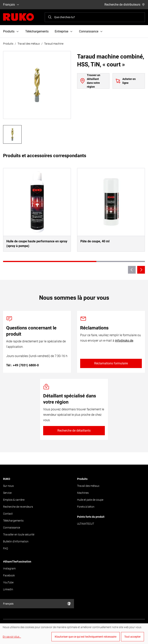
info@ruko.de (124, 341)
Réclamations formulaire (111, 363)
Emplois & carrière (14, 500)
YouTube (8, 582)
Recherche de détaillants (74, 431)
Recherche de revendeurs (18, 507)
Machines (83, 493)
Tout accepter (132, 637)
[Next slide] (141, 270)
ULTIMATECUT (86, 524)
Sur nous (8, 486)
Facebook (9, 575)
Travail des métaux (29, 44)
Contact (8, 514)
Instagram (9, 568)
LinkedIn (8, 589)
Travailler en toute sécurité (19, 535)
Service (7, 493)
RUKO (7, 479)
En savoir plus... (12, 637)
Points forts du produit (91, 517)
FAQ (5, 548)
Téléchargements (37, 31)
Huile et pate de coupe (90, 500)
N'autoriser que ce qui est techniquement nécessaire (86, 637)
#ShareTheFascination (17, 562)
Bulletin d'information (16, 541)
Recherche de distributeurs (125, 5)
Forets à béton (86, 507)
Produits (8, 44)
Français (11, 5)
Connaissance (12, 528)
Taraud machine (54, 44)
